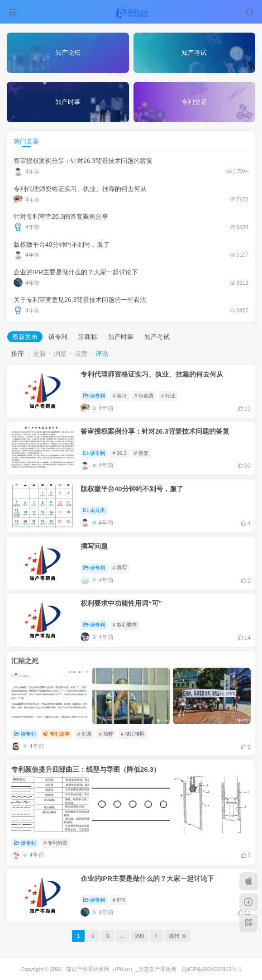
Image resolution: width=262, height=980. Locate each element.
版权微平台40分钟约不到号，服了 (62, 244)
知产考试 (157, 337)
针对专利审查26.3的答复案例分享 (61, 216)
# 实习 (120, 396)
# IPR (119, 900)
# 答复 (141, 453)
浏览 (60, 354)
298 (139, 936)
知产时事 (121, 337)
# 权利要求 (125, 625)
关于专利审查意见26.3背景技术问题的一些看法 (80, 300)
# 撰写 (120, 568)
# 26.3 (120, 453)
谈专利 (58, 337)
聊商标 (88, 337)
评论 (102, 354)
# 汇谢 (84, 734)
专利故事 (57, 734)
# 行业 (168, 396)
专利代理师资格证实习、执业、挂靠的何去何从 (80, 189)
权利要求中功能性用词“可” (121, 603)
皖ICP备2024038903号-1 (212, 969)
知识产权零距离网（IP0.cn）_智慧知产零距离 (121, 969)
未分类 (94, 510)
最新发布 (25, 337)
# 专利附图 (55, 843)
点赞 (81, 354)
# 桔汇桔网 (133, 734)
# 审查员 (144, 396)
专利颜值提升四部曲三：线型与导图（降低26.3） (86, 769)
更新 (39, 354)
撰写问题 (94, 546)
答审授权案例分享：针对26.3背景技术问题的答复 (83, 161)
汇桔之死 (25, 661)
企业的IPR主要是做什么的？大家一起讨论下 (76, 272)
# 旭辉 (106, 734)
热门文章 (26, 141)
